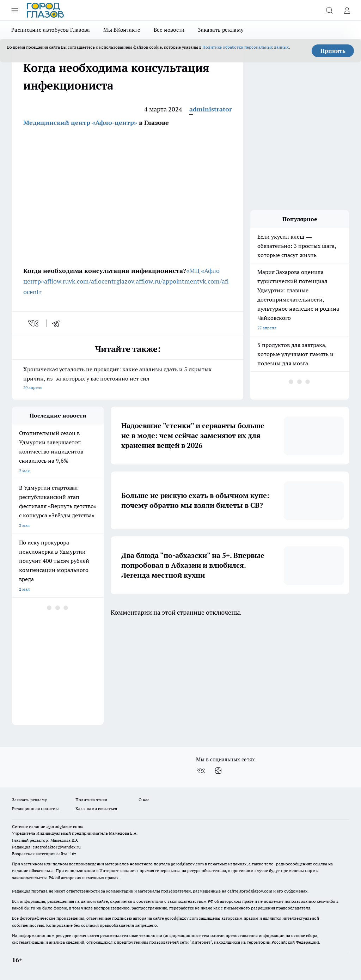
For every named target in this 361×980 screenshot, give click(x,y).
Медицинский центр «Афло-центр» (80, 123)
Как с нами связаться (96, 808)
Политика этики (91, 800)
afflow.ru (56, 281)
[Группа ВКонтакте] (201, 771)
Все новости (169, 30)
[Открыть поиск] (329, 10)
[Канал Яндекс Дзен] (218, 771)
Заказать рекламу (221, 30)
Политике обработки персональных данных (246, 47)
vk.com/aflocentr (93, 281)
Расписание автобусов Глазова (51, 30)
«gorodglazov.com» (65, 826)
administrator (211, 109)
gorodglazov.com (187, 864)
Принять (333, 51)
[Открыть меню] (15, 10)
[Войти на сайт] (347, 10)
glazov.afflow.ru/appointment (158, 281)
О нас (144, 800)
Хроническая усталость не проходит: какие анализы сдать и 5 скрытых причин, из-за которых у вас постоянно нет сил (128, 379)
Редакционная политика (36, 808)
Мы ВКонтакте (122, 30)
